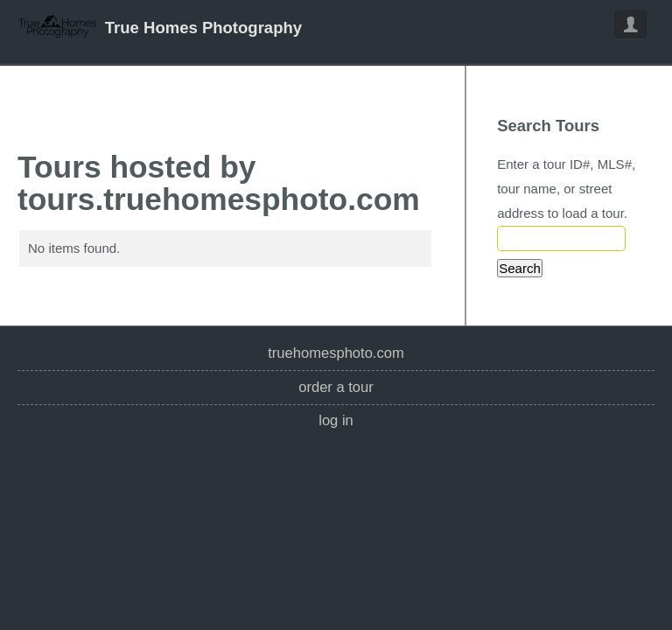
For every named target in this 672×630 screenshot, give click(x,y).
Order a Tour (336, 387)
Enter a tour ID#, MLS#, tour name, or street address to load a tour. (566, 189)
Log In (336, 420)
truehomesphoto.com (336, 353)
